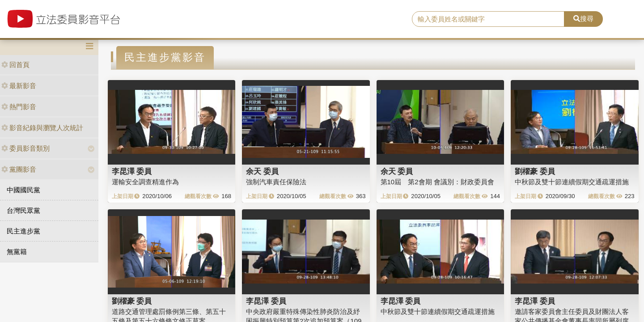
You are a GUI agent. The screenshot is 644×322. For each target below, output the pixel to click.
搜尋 (583, 19)
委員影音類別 (25, 148)
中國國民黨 (23, 190)
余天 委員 (262, 171)
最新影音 (19, 86)
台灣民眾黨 (23, 210)
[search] (488, 19)
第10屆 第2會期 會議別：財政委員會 (437, 182)
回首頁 (15, 65)
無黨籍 (17, 252)
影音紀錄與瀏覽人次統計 (42, 128)
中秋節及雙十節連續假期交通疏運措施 (572, 182)
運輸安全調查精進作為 (145, 182)
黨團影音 (19, 169)
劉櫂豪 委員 (535, 171)
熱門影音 (19, 107)
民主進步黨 (23, 231)
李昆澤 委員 (132, 171)
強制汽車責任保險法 (276, 182)
